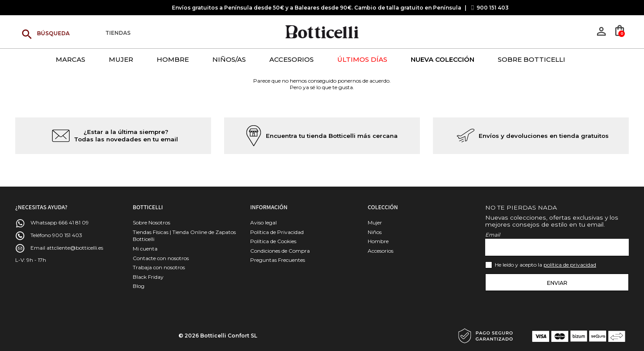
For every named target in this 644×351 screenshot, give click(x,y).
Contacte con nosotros (161, 258)
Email (493, 235)
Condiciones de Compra (280, 251)
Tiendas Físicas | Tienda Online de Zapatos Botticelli (184, 236)
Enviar (557, 283)
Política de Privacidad (277, 232)
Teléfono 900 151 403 (56, 235)
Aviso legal (263, 222)
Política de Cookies (273, 241)
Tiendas (118, 33)
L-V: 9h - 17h (31, 260)
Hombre (378, 241)
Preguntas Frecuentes (278, 260)
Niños (375, 232)
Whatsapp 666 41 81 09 (60, 222)
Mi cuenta (145, 249)
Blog (139, 286)
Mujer (375, 222)
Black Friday (148, 277)
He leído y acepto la (545, 265)
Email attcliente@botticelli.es (67, 248)
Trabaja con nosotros (159, 267)
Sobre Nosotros (151, 222)
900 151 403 (493, 8)
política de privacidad (570, 265)
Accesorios (381, 251)
